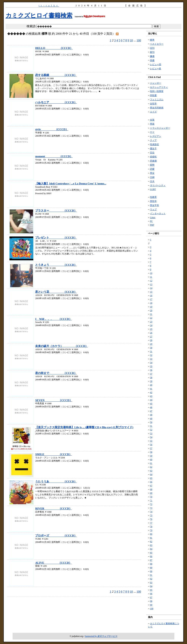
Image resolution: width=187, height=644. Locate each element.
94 (151, 586)
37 (151, 374)
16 (151, 296)
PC (151, 221)
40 (151, 385)
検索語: (31, 26)
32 (151, 355)
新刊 (152, 52)
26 (151, 333)
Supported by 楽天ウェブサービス (101, 636)
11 (151, 277)
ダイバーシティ (158, 185)
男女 (152, 173)
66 (151, 482)
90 (151, 571)
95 (151, 590)
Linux (153, 217)
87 (151, 560)
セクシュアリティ (159, 87)
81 (151, 538)
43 (151, 396)
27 (151, 337)
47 (151, 411)
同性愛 (153, 95)
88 (151, 564)
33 (151, 359)
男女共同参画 (157, 108)
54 (151, 437)
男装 (152, 124)
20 (151, 310)
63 (151, 471)
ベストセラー (157, 44)
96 (151, 594)
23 (151, 322)
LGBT (153, 189)
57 (151, 448)
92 (151, 579)
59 (151, 456)
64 (151, 474)
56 (151, 445)
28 (151, 340)
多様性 (153, 157)
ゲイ (152, 132)
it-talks (49, 6)
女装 (152, 120)
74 (151, 512)
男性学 (153, 201)
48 (151, 415)
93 (151, 583)
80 (151, 534)
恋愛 (152, 169)
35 (151, 366)
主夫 (152, 181)
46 (151, 407)
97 (151, 597)
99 (151, 605)
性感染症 (154, 144)
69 (151, 493)
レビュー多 (156, 69)
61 (151, 463)
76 (151, 519)
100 (139, 40)
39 (151, 381)
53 (151, 433)
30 (151, 348)
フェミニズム (157, 100)
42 (151, 392)
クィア (153, 140)
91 (151, 575)
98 (151, 601)
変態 (152, 165)
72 (151, 504)
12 (151, 281)
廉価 (152, 56)
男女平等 (154, 205)
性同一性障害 (157, 91)
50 (151, 422)
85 (151, 553)
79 (151, 530)
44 (151, 400)
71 (151, 501)
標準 (152, 40)
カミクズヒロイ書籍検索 (39, 15)
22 (151, 318)
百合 (152, 153)
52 (151, 430)
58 (151, 452)
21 (151, 314)
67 (151, 486)
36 (151, 370)
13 (151, 284)
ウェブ (153, 209)
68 (151, 489)
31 (151, 351)
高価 (152, 60)
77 (151, 523)
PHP (152, 225)
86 (151, 556)
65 (151, 478)
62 (151, 467)
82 (151, 542)
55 (151, 441)
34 (151, 363)
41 (151, 389)
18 (151, 303)
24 (151, 325)
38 (151, 378)
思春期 (153, 161)
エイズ (153, 112)
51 (151, 426)
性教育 (153, 197)
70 (151, 497)
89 (151, 568)
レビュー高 (156, 64)
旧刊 (152, 48)
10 (131, 40)
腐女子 (153, 149)
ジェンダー (156, 83)
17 (151, 299)
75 (151, 515)
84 (151, 549)
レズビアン (156, 136)
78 (151, 527)
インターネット (158, 214)
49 (151, 419)
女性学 (153, 104)
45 (151, 404)
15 (151, 292)
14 (151, 288)
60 (151, 460)
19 (151, 307)
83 (151, 545)
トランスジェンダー (160, 128)
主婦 (152, 177)
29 (151, 344)
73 (151, 508)
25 (151, 329)
